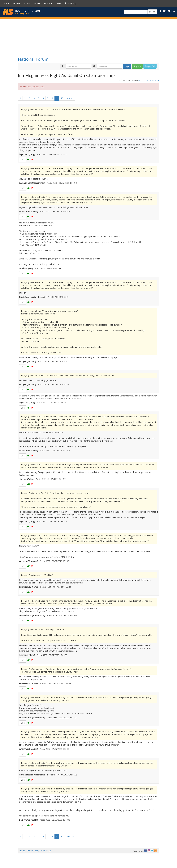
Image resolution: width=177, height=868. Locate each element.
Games (16, 3)
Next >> (70, 98)
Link (23, 160)
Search (152, 12)
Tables (58, 3)
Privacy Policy (33, 851)
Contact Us (46, 851)
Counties (37, 3)
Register (137, 66)
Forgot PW (150, 66)
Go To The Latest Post (149, 80)
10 (62, 98)
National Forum (33, 59)
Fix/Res (48, 3)
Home (6, 3)
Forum (27, 3)
